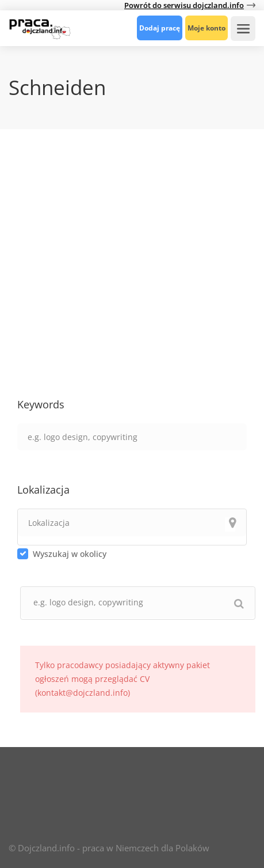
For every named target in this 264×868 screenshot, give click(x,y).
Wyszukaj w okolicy (70, 554)
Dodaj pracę (160, 28)
